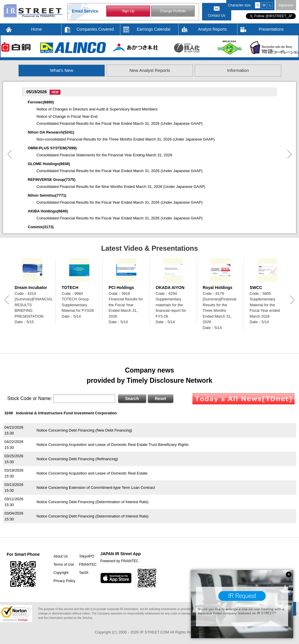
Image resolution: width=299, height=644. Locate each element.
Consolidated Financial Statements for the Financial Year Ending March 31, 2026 (104, 155)
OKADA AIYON (170, 288)
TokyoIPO (87, 556)
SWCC (256, 288)
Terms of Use (64, 565)
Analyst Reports (212, 29)
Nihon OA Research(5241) (51, 132)
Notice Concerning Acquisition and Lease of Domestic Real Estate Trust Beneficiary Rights (113, 445)
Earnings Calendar (154, 29)
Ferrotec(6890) (41, 102)
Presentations (271, 29)
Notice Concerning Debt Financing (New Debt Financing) (84, 430)
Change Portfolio (173, 11)
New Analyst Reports (150, 70)
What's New (62, 70)
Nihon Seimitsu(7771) (47, 195)
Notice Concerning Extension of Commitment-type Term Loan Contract (96, 488)
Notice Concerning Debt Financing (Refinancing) (77, 459)
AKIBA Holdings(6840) (48, 211)
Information (238, 70)
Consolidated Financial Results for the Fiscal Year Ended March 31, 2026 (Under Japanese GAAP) (120, 123)
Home (36, 29)
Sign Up (128, 11)
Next (289, 154)
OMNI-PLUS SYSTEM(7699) (52, 148)
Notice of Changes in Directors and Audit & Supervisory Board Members (97, 109)
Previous (10, 154)
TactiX (84, 573)
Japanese (286, 5)
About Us (61, 556)
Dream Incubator (31, 288)
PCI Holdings (121, 288)
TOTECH (70, 288)
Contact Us (217, 15)
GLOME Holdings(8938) (49, 164)
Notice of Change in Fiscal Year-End (67, 116)
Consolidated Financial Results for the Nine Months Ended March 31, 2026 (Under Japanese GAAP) (121, 187)
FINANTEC (88, 565)
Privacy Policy (64, 581)
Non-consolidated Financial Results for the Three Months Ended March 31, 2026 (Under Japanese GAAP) (126, 139)
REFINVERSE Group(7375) (52, 180)
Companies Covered (95, 29)
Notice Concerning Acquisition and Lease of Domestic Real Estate (92, 473)
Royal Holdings (218, 288)
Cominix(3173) (41, 227)
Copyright (61, 573)
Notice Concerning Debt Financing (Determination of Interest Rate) (93, 502)
